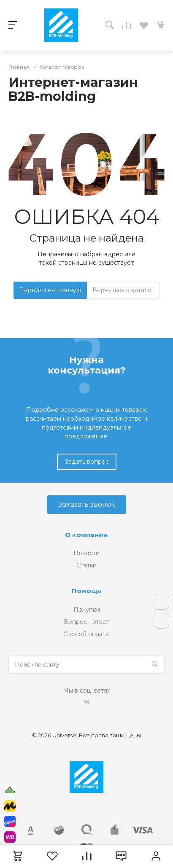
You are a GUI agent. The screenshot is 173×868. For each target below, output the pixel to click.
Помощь (86, 591)
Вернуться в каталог (123, 290)
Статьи (86, 565)
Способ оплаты (86, 634)
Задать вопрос (87, 462)
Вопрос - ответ (86, 622)
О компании (86, 535)
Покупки (87, 610)
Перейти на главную (50, 290)
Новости (86, 553)
